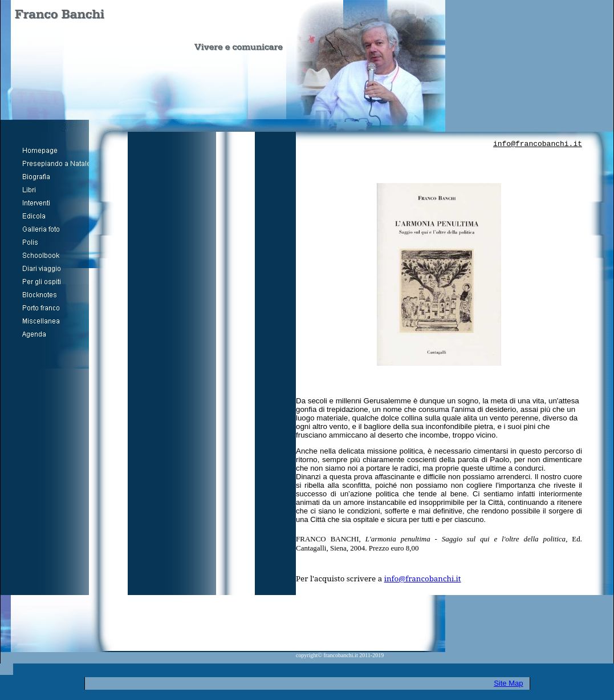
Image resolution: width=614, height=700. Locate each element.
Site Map (508, 683)
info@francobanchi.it (538, 144)
